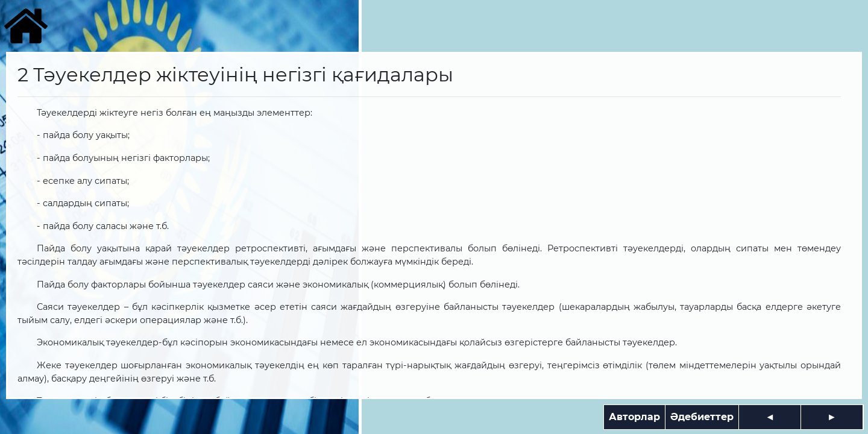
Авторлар (634, 417)
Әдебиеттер (702, 417)
